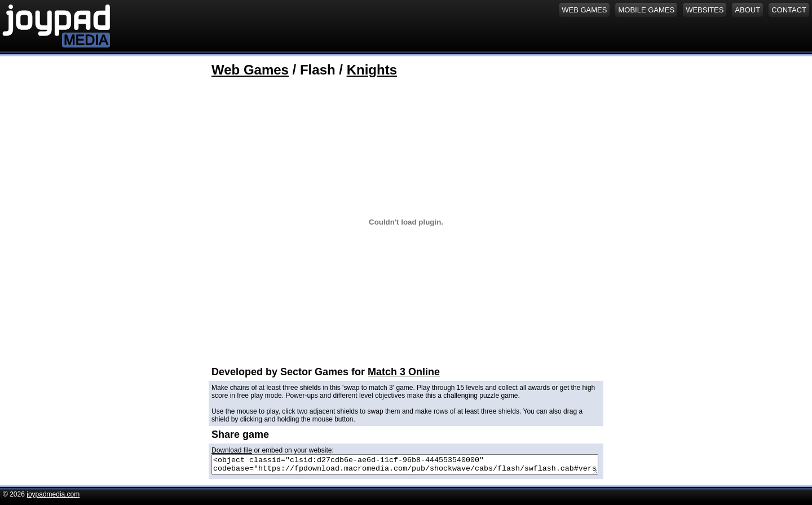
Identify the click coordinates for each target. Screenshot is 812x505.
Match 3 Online (404, 372)
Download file (232, 450)
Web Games (250, 70)
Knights (372, 70)
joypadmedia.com (53, 498)
